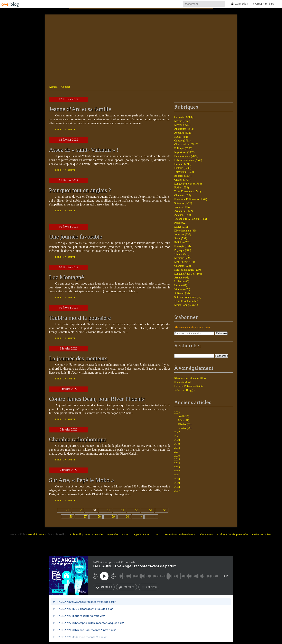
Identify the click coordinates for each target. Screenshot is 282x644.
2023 (177, 413)
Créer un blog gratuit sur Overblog (87, 534)
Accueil (53, 87)
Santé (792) (181, 238)
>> (154, 517)
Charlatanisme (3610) (186, 145)
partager (127, 587)
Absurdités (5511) (184, 129)
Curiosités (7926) (184, 117)
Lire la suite (66, 129)
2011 (177, 475)
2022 (177, 432)
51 (108, 510)
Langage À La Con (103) (188, 274)
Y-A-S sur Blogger (185, 390)
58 (99, 517)
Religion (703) (182, 242)
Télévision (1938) (184, 172)
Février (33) (185, 424)
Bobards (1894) (183, 176)
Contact (66, 87)
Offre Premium (206, 534)
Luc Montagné (66, 277)
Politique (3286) (183, 148)
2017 (177, 452)
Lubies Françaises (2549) (188, 160)
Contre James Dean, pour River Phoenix (97, 399)
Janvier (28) (185, 428)
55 (165, 510)
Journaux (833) (183, 235)
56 (71, 517)
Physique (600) (183, 250)
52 (123, 510)
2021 (177, 436)
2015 (177, 460)
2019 (177, 444)
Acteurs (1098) (183, 215)
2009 (177, 483)
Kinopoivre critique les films (190, 378)
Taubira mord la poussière (80, 318)
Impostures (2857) (184, 152)
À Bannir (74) (182, 293)
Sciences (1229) (183, 203)
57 (85, 517)
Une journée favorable (76, 237)
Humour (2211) (183, 164)
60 (127, 517)
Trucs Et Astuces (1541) (188, 191)
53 (137, 510)
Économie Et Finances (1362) (191, 199)
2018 (177, 448)
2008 (177, 487)
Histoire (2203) (183, 168)
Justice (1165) (182, 207)
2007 (177, 491)
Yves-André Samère (35, 534)
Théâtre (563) (182, 254)
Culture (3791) (182, 141)
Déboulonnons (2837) (186, 156)
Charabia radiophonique (78, 439)
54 (151, 510)
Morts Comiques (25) (186, 305)
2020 (177, 440)
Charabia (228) (183, 266)
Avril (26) (184, 417)
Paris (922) (180, 223)
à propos (149, 587)
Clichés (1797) (182, 180)
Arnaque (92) (182, 278)
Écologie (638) (183, 246)
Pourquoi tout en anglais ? (80, 190)
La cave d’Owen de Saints (189, 386)
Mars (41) (184, 420)
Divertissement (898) (186, 231)
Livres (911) (181, 227)
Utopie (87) (181, 285)
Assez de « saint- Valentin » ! (84, 150)
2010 (177, 479)
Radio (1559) (182, 188)
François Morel (183, 382)
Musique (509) (182, 258)
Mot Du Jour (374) (185, 262)
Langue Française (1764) (188, 184)
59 (113, 517)
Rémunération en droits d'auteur (180, 534)
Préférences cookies (261, 534)
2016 (177, 456)
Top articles (113, 534)
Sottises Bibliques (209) (188, 270)
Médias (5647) (182, 125)
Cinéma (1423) (183, 195)
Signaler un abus (142, 534)
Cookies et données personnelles (233, 534)
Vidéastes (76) (182, 289)
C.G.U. (157, 534)
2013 (177, 467)
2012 (177, 471)
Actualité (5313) (183, 133)
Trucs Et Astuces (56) (186, 301)
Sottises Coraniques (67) (188, 297)
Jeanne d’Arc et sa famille (80, 109)
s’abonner (104, 587)
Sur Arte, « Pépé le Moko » (81, 480)
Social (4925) (182, 137)
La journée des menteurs (78, 358)
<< (67, 510)
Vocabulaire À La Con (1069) (191, 219)
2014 (177, 463)
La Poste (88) (182, 281)
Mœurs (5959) (182, 121)
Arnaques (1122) (183, 211)
